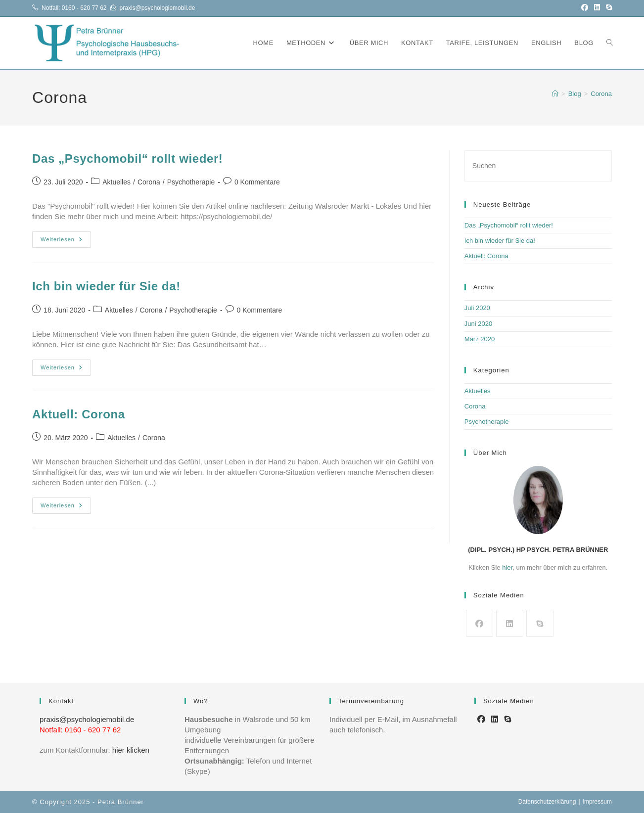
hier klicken (131, 750)
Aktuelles (116, 182)
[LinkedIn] (510, 623)
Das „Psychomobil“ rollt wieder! (127, 158)
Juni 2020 (478, 324)
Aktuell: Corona (79, 414)
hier (507, 567)
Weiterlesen (66, 242)
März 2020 (480, 339)
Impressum (597, 802)
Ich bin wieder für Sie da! (106, 286)
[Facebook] (480, 623)
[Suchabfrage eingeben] (538, 166)
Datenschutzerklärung (547, 802)
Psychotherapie (191, 182)
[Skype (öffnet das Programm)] (607, 8)
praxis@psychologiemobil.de (158, 8)
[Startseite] (555, 94)
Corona (601, 94)
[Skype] (540, 623)
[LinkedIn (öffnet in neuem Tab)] (597, 8)
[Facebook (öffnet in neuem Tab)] (585, 8)
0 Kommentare (257, 182)
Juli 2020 (477, 308)
